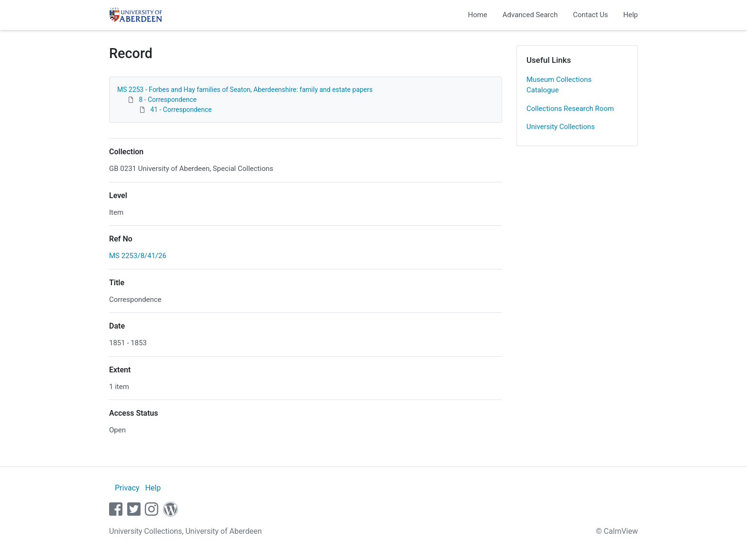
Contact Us (591, 15)
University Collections (561, 127)
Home (477, 15)
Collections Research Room (570, 109)
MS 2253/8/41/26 (138, 256)
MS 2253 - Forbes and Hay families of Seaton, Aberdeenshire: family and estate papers (245, 90)
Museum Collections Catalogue (559, 85)
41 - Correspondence (181, 110)
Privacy (127, 488)
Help (631, 15)
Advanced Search (530, 15)
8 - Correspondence (167, 100)
